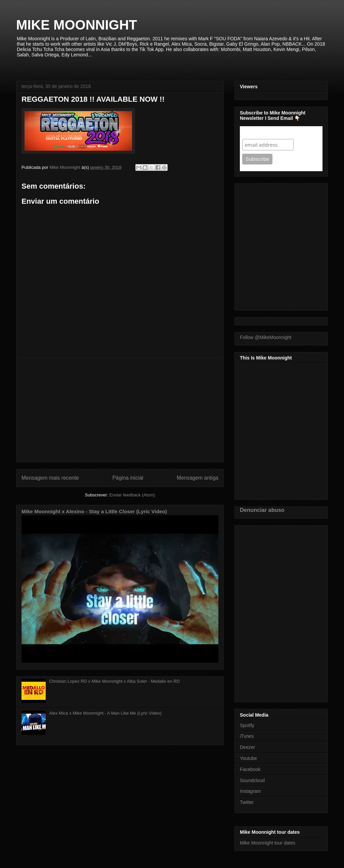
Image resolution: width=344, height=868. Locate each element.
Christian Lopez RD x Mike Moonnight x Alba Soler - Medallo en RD (114, 681)
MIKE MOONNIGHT (77, 25)
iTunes (247, 736)
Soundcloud (252, 780)
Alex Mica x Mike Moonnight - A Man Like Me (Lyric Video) (105, 713)
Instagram (250, 791)
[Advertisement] (120, 410)
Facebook (250, 769)
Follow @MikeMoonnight (266, 337)
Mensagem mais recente (50, 478)
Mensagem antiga (198, 478)
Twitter (247, 802)
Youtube (248, 758)
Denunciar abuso (262, 510)
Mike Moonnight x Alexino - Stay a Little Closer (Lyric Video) (94, 511)
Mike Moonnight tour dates (268, 843)
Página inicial (128, 478)
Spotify (247, 725)
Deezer (247, 747)
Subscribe (255, 132)
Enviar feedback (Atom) (132, 495)
